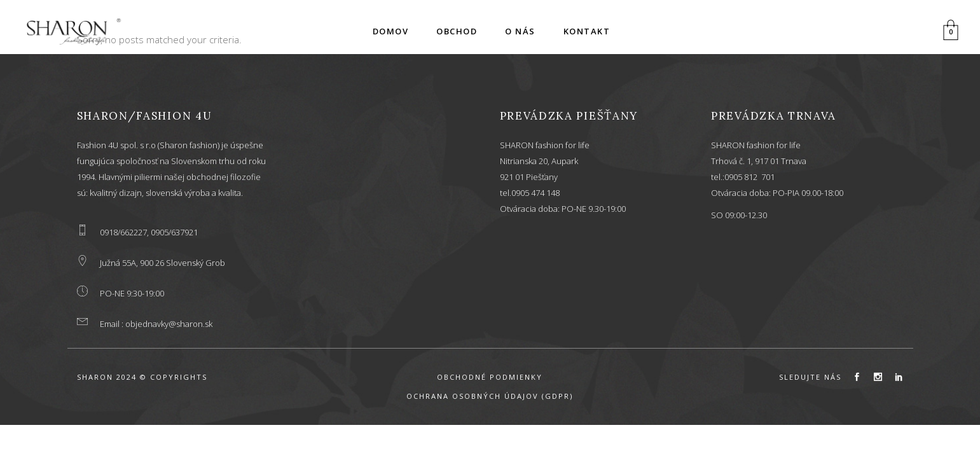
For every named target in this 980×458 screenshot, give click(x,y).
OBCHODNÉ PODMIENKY (490, 377)
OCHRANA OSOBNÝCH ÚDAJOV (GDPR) (490, 396)
